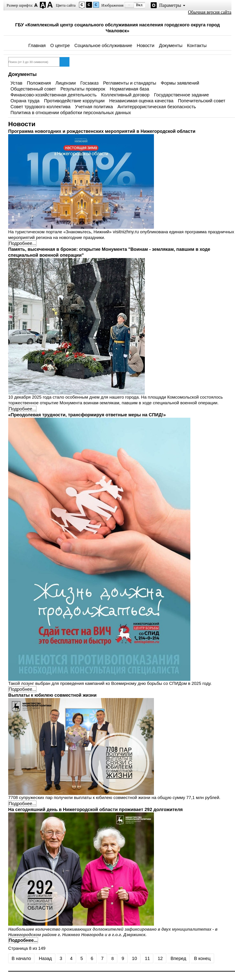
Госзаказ (89, 83)
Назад (45, 958)
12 (160, 958)
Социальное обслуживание (103, 45)
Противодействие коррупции (74, 101)
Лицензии (65, 83)
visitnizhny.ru (126, 232)
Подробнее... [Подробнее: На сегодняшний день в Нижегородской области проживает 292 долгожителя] (23, 940)
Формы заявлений (180, 83)
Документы (171, 45)
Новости (146, 45)
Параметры (170, 5)
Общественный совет (33, 89)
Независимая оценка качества (141, 101)
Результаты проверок (83, 89)
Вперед (178, 958)
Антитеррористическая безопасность (157, 107)
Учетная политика (94, 107)
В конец (202, 958)
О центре (60, 45)
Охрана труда (25, 101)
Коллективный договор (125, 95)
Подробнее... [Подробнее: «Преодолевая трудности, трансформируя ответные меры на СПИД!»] (22, 689)
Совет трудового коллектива (40, 107)
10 (134, 958)
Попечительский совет (202, 101)
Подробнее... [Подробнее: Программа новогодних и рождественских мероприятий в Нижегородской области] (22, 243)
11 (147, 958)
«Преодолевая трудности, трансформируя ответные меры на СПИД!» (87, 415)
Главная (37, 45)
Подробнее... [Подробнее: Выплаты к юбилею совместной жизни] (22, 804)
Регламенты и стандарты (130, 83)
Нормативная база (129, 89)
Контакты (197, 45)
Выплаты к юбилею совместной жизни (52, 695)
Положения (39, 83)
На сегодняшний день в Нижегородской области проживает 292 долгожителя (96, 809)
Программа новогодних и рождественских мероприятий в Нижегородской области (102, 131)
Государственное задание (181, 95)
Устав (16, 83)
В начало (21, 958)
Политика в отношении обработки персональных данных (71, 113)
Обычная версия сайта (210, 12)
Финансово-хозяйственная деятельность (54, 95)
